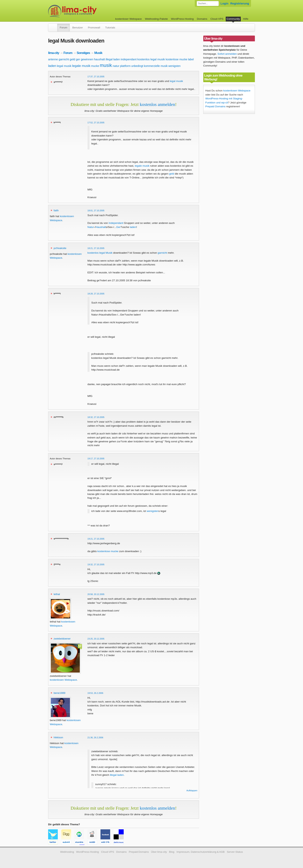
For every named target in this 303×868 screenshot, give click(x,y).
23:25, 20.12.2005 (96, 639)
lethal (57, 594)
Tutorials (110, 28)
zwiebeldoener (62, 639)
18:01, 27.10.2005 (96, 211)
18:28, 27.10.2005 (96, 294)
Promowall (94, 28)
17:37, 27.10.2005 (96, 77)
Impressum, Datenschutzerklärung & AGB (200, 852)
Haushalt (101, 227)
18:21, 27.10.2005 (96, 248)
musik (106, 65)
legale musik (81, 66)
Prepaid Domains (215, 106)
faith (56, 210)
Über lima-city (159, 852)
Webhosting (67, 852)
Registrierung (240, 3)
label (191, 59)
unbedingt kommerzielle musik (149, 66)
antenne (53, 59)
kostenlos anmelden (157, 104)
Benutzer (77, 28)
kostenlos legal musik (151, 59)
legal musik (64, 66)
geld (72, 59)
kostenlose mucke (176, 59)
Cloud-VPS (217, 19)
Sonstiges (83, 53)
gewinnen (87, 59)
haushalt (99, 59)
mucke (95, 66)
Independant (116, 223)
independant (129, 59)
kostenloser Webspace (128, 19)
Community (233, 19)
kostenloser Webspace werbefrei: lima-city (87, 11)
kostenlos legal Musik (100, 253)
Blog (172, 852)
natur (116, 66)
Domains (202, 19)
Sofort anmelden (227, 54)
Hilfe (246, 19)
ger (78, 59)
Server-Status (235, 852)
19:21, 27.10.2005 (96, 539)
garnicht (64, 59)
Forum (63, 28)
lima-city (54, 53)
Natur (91, 227)
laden (52, 66)
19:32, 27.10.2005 (96, 564)
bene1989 (60, 693)
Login (224, 3)
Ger (118, 227)
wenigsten (174, 66)
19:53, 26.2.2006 (95, 693)
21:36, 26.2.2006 (95, 738)
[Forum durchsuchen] (208, 3)
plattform (125, 66)
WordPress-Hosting (182, 19)
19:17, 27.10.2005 (96, 459)
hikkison (58, 737)
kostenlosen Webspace (63, 680)
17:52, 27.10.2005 (96, 123)
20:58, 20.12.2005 (96, 594)
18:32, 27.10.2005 (96, 417)
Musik (98, 53)
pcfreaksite (60, 248)
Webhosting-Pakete (156, 19)
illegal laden (113, 59)
